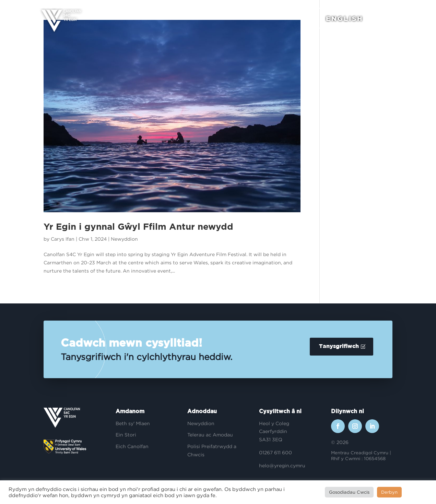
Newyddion (124, 239)
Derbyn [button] (389, 492)
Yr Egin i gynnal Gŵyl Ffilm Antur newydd (138, 227)
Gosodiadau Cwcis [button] (349, 492)
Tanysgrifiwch (339, 346)
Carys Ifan (63, 239)
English (342, 20)
